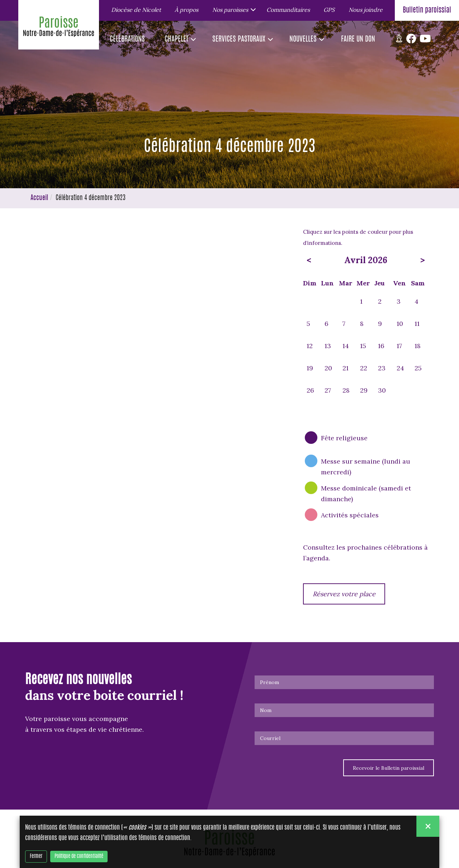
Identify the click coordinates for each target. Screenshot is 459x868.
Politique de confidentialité (79, 857)
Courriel (270, 738)
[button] (233, 9)
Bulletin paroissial (427, 10)
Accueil (39, 198)
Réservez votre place (344, 594)
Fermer (36, 857)
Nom (266, 710)
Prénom (269, 682)
